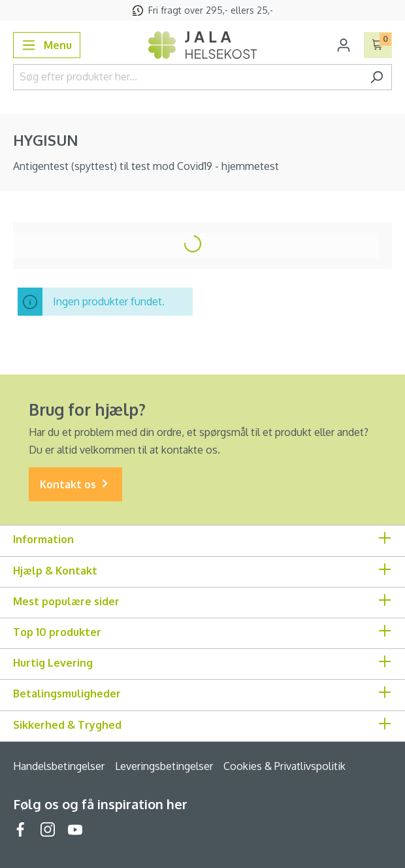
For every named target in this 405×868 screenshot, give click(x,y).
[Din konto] (344, 45)
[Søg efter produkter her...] (187, 77)
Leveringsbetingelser (164, 766)
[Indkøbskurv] (378, 45)
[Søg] (377, 77)
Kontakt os (75, 485)
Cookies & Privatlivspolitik (284, 766)
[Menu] (47, 45)
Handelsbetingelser (59, 766)
